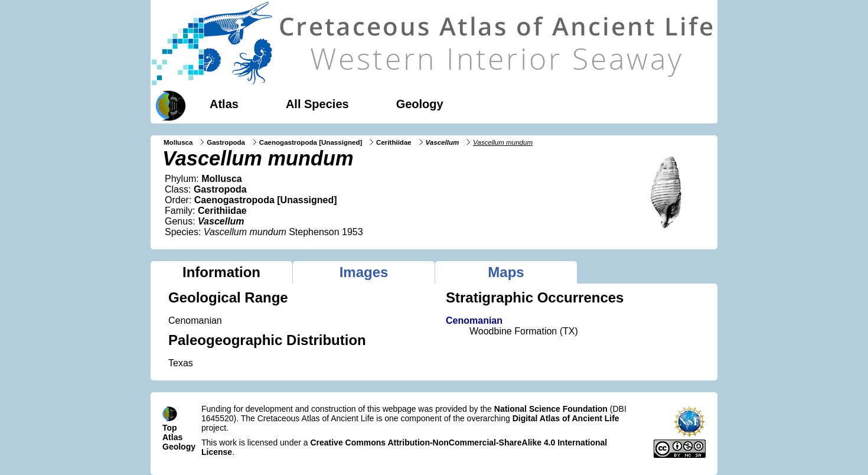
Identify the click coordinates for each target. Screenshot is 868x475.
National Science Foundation (551, 409)
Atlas (224, 104)
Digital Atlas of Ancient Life (566, 418)
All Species (317, 104)
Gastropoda (226, 142)
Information (221, 272)
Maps (506, 272)
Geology (420, 104)
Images (364, 272)
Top (170, 428)
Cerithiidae (394, 142)
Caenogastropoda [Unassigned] (311, 142)
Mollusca (178, 142)
